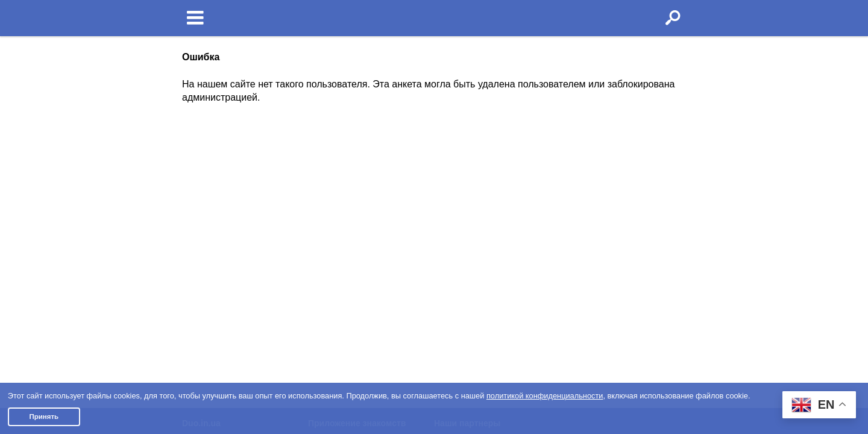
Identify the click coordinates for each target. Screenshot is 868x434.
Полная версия (212, 282)
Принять (44, 417)
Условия (199, 186)
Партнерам (204, 268)
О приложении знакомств (365, 186)
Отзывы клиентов (217, 297)
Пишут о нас (207, 239)
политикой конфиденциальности (545, 396)
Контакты (200, 254)
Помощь (198, 225)
